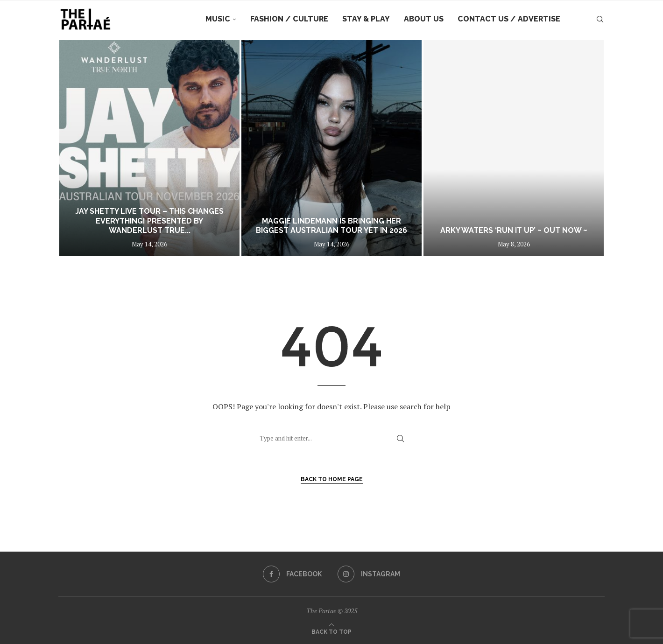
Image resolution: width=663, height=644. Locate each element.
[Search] (600, 19)
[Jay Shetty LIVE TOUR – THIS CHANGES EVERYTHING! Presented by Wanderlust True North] (149, 148)
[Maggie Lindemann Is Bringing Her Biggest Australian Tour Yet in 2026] (331, 148)
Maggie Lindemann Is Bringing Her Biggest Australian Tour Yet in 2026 (331, 226)
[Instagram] (369, 574)
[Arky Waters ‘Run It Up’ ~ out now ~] (514, 148)
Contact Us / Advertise (509, 19)
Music (218, 19)
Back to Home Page (332, 479)
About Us (424, 19)
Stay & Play (366, 19)
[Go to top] (331, 631)
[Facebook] (292, 574)
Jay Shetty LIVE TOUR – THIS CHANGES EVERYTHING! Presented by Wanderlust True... (149, 221)
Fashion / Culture (289, 19)
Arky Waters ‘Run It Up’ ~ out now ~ (514, 230)
